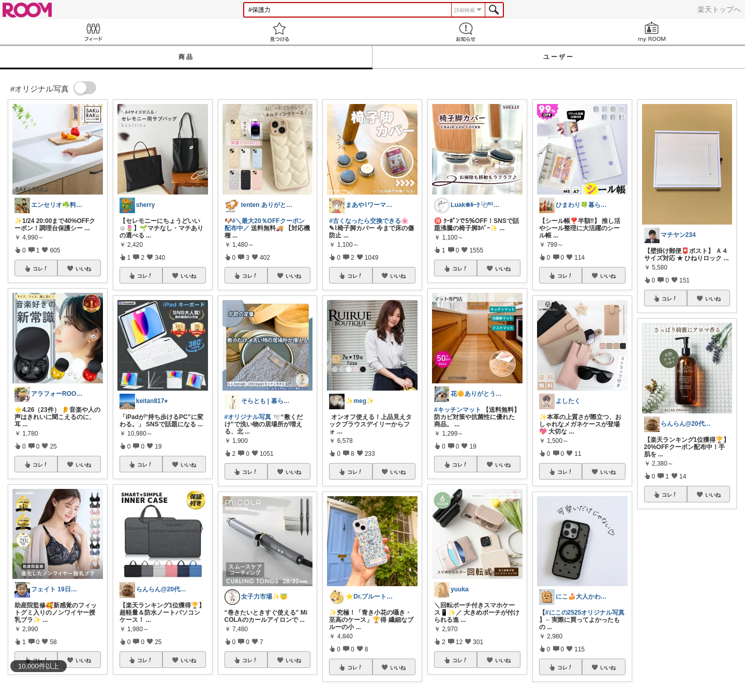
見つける (279, 32)
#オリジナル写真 (248, 417)
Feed (93, 32)
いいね (83, 269)
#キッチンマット (458, 410)
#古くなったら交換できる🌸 (369, 221)
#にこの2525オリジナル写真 (585, 613)
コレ (40, 269)
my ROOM (652, 32)
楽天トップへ (719, 9)
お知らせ (466, 32)
